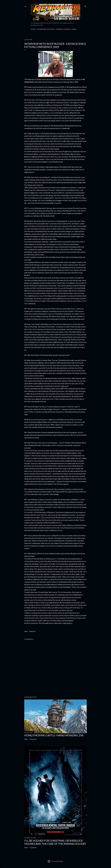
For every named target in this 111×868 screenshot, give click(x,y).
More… (74, 29)
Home (33, 29)
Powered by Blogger (56, 861)
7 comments (33, 848)
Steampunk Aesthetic (46, 29)
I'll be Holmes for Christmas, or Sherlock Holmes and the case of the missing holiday (55, 842)
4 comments (33, 739)
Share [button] (26, 631)
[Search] (85, 6)
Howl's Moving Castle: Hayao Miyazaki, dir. (54, 735)
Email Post (32, 631)
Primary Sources (63, 29)
